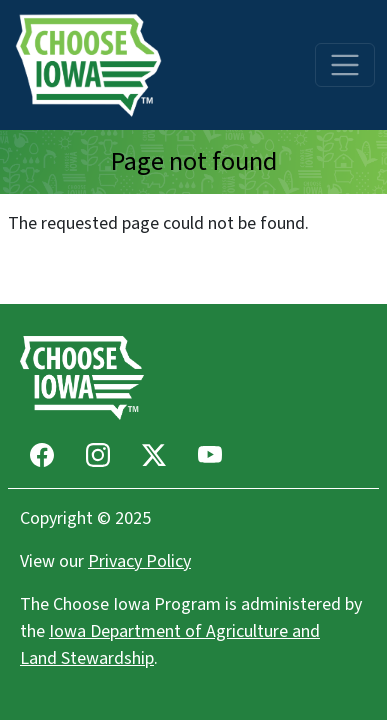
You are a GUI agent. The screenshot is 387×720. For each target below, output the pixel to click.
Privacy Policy (139, 561)
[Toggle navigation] (345, 65)
